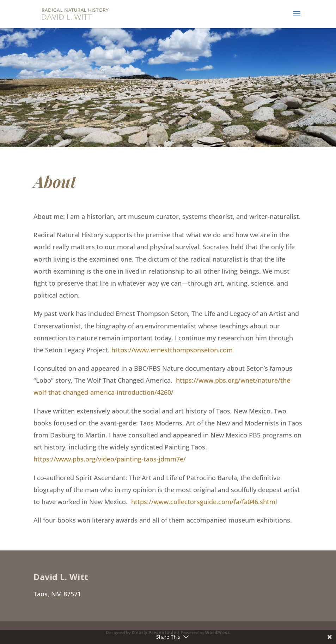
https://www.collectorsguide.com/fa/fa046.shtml (204, 502)
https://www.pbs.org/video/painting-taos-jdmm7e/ (110, 459)
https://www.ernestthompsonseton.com (172, 350)
